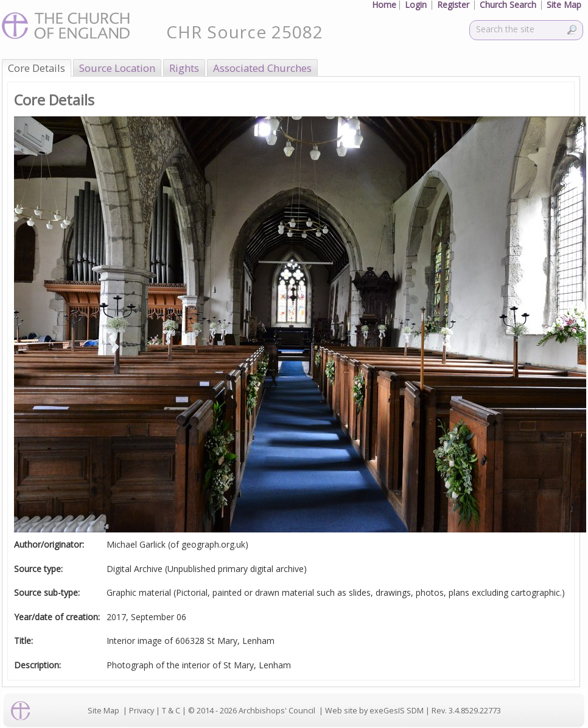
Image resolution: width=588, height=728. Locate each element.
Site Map (103, 711)
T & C (171, 711)
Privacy (142, 711)
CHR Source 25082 (245, 32)
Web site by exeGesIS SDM (374, 711)
